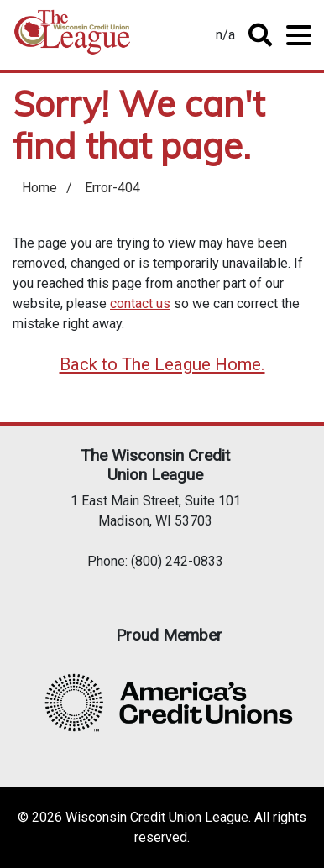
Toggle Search (260, 35)
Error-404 (112, 188)
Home (72, 38)
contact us (140, 303)
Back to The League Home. (162, 364)
